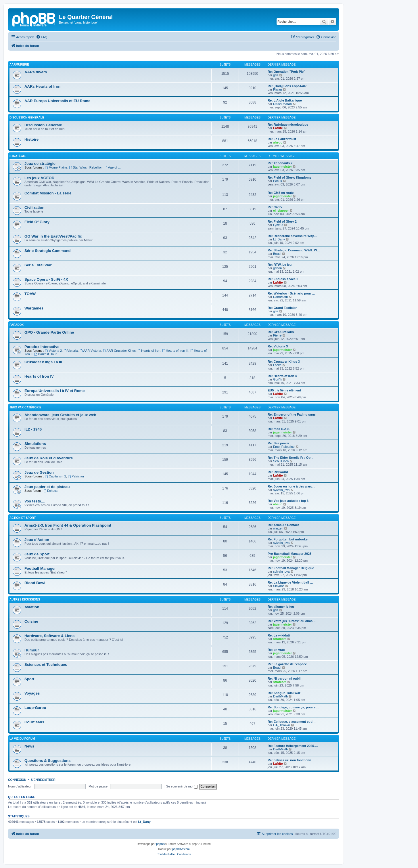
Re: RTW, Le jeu (280, 265)
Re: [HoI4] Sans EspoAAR (287, 86)
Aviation (32, 607)
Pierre (277, 335)
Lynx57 (278, 225)
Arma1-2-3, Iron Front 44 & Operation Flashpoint (68, 525)
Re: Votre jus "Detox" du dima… (292, 621)
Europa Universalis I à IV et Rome (55, 391)
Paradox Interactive (42, 347)
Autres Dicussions (25, 600)
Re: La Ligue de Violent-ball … (290, 582)
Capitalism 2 (56, 476)
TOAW (30, 294)
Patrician (76, 476)
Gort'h (277, 379)
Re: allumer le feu (281, 607)
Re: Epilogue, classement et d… (292, 722)
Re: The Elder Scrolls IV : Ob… (291, 458)
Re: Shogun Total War (284, 693)
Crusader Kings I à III (43, 362)
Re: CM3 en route (281, 193)
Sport (29, 679)
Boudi (277, 254)
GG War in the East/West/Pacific (53, 236)
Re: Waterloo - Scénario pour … (291, 293)
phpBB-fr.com (181, 849)
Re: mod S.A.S (279, 429)
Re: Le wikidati (279, 635)
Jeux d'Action (37, 540)
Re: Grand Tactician (282, 308)
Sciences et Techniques (46, 665)
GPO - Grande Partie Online (49, 332)
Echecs (50, 491)
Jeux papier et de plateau (47, 487)
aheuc (278, 142)
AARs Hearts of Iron (42, 86)
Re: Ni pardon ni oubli (284, 678)
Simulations (35, 444)
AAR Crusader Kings (119, 351)
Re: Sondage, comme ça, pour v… (293, 707)
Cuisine (31, 621)
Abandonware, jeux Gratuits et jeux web (60, 415)
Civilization (34, 208)
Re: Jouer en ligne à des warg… (292, 486)
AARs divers (36, 72)
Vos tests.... (35, 501)
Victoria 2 (54, 351)
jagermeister (282, 167)
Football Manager (40, 568)
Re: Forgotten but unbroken (288, 539)
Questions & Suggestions (47, 761)
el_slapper (281, 211)
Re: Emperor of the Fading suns (292, 414)
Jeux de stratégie (40, 164)
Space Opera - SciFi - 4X (46, 279)
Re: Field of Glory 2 (282, 221)
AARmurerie (19, 65)
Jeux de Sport (37, 554)
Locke (277, 365)
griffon (277, 268)
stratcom (280, 639)
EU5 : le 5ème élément (284, 390)
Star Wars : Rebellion (86, 167)
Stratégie (18, 156)
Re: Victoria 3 (278, 346)
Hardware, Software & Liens (49, 636)
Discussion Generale (27, 117)
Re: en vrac (276, 650)
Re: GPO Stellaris (281, 332)
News (29, 746)
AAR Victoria (90, 351)
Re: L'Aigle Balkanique (285, 100)
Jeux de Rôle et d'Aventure (49, 458)
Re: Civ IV (275, 207)
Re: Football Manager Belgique (291, 568)
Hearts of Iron (149, 351)
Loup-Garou (35, 708)
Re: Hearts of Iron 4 (282, 376)
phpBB (160, 844)
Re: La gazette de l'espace (287, 664)
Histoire (31, 139)
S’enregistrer (43, 780)
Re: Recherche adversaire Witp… (293, 236)
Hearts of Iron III (175, 351)
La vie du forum (22, 739)
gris (276, 75)
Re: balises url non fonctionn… (291, 760)
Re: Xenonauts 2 (280, 163)
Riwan (278, 89)
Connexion (17, 780)
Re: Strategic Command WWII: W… (294, 250)
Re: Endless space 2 (283, 279)
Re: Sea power (279, 443)
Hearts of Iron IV (39, 376)
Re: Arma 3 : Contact (283, 525)
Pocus (278, 181)
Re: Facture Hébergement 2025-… (293, 746)
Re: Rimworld (278, 472)
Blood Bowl (35, 583)
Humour (32, 650)
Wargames (34, 308)
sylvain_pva (281, 490)
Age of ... (113, 167)
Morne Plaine (56, 167)
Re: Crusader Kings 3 (284, 362)
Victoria (71, 351)
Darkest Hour (45, 354)
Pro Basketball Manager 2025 (289, 554)
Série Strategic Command (48, 251)
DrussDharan (282, 104)
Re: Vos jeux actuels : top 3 (288, 501)
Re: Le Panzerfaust (282, 139)
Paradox (17, 325)
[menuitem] (42, 37)
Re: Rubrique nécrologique (288, 125)
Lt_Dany (279, 239)
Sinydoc (279, 586)
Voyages (32, 693)
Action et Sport (23, 518)
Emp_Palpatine (284, 447)
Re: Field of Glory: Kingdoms (289, 177)
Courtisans (34, 722)
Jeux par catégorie (25, 407)
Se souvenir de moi (182, 786)
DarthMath (280, 297)
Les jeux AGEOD (39, 178)
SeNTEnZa (281, 461)
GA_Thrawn (282, 725)
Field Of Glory (37, 222)
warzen (278, 528)
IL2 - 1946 (33, 429)
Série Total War (38, 265)
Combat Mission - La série (48, 193)
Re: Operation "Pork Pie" (286, 72)
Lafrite (278, 128)
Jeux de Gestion (39, 472)
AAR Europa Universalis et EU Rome (57, 101)
